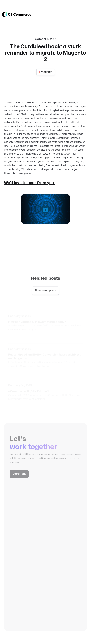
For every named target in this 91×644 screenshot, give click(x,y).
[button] (84, 15)
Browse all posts (46, 291)
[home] (17, 15)
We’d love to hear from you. (30, 183)
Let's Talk (19, 476)
